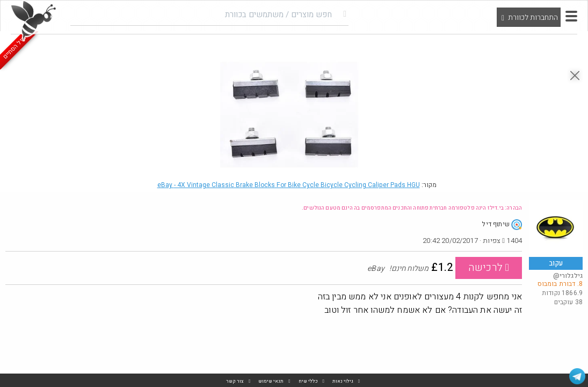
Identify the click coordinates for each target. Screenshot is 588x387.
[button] (571, 16)
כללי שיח (308, 381)
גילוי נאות (343, 381)
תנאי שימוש (271, 381)
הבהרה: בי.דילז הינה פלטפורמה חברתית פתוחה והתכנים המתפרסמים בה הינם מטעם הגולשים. (412, 208)
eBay (289, 185)
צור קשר (235, 381)
